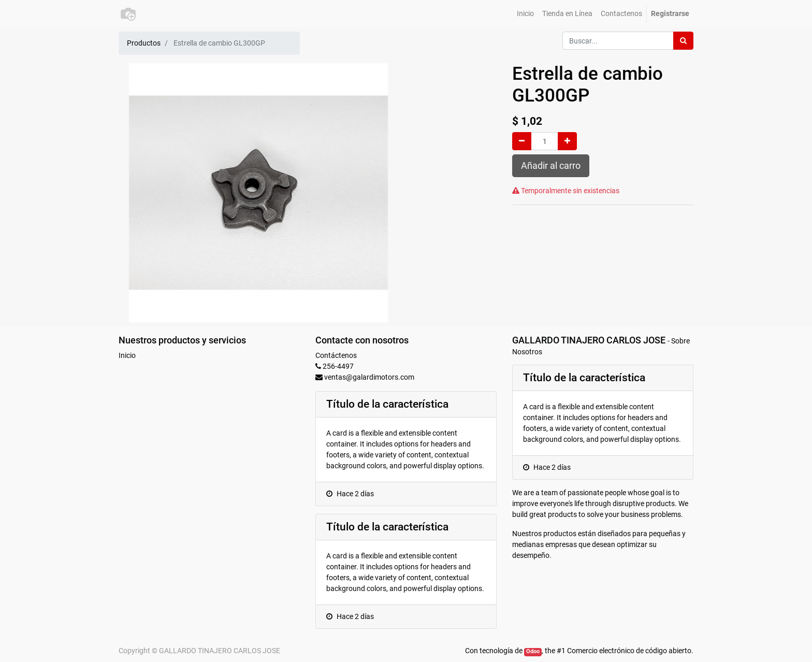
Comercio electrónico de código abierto (629, 651)
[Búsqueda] (683, 41)
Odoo (533, 651)
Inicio (127, 355)
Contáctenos (336, 355)
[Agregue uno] (567, 141)
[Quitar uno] (522, 141)
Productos (144, 43)
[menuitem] (525, 14)
